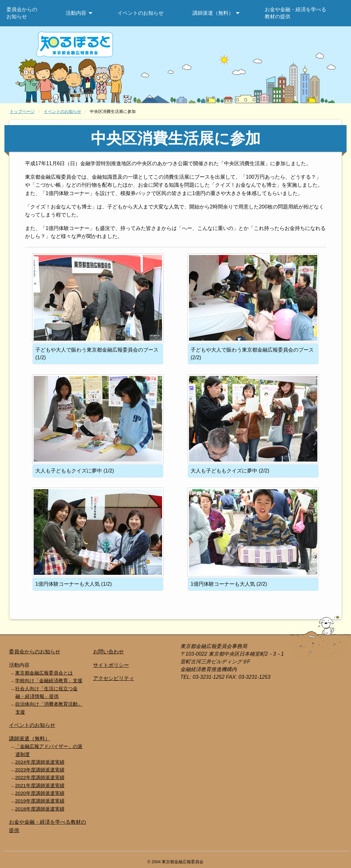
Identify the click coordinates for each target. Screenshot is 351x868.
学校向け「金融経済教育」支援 (49, 681)
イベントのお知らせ (62, 111)
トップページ (22, 111)
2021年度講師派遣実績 (40, 785)
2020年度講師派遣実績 (40, 793)
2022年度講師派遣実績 (40, 777)
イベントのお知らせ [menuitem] (141, 13)
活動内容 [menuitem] (76, 13)
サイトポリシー (111, 665)
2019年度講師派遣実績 (40, 801)
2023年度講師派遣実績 (40, 770)
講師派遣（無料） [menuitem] (213, 13)
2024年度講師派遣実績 (40, 762)
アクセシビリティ (114, 678)
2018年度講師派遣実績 (40, 809)
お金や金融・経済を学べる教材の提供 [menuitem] (295, 13)
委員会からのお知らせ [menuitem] (22, 13)
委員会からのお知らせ (35, 652)
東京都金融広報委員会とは (44, 673)
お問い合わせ (108, 652)
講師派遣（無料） (30, 739)
